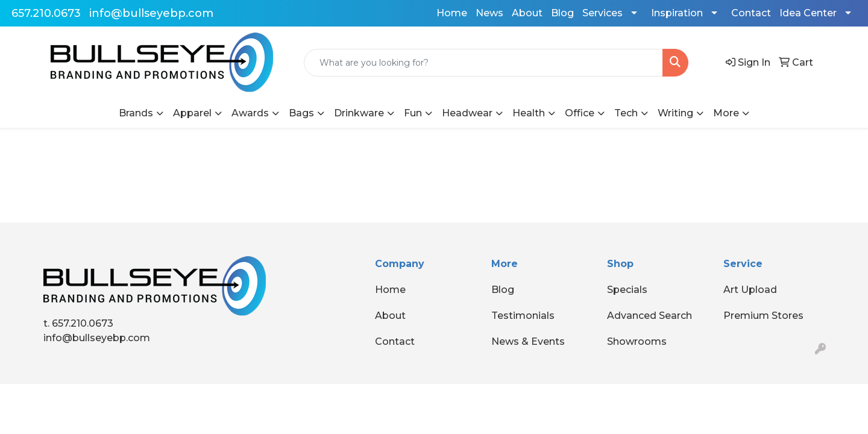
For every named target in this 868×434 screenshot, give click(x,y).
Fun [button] (413, 113)
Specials (627, 290)
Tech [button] (626, 113)
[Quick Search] (483, 63)
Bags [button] (301, 113)
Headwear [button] (467, 113)
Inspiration (677, 13)
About (527, 13)
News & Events (528, 341)
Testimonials (523, 316)
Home (452, 13)
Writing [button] (675, 113)
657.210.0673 (46, 13)
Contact (751, 13)
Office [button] (580, 113)
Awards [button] (250, 113)
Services (602, 13)
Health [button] (529, 113)
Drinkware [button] (359, 113)
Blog (562, 13)
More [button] (726, 113)
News (489, 13)
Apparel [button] (192, 113)
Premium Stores (763, 316)
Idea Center (808, 13)
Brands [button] (136, 113)
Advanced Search (649, 316)
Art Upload (750, 290)
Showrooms (637, 341)
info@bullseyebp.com (151, 13)
